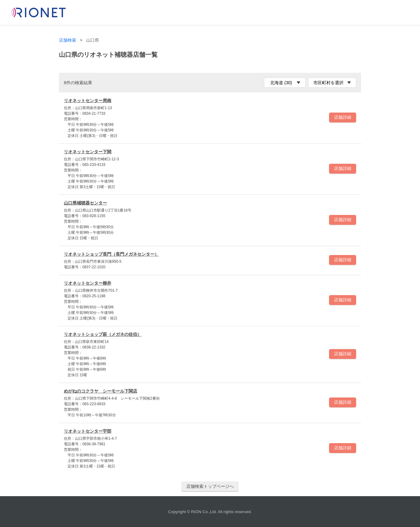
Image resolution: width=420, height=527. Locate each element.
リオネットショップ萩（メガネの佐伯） (103, 334)
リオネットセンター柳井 (88, 283)
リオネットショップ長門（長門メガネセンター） (111, 254)
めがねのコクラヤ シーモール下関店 (101, 391)
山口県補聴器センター (85, 203)
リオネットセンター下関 (88, 152)
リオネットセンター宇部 (88, 431)
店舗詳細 (343, 117)
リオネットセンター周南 (88, 101)
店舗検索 (68, 40)
